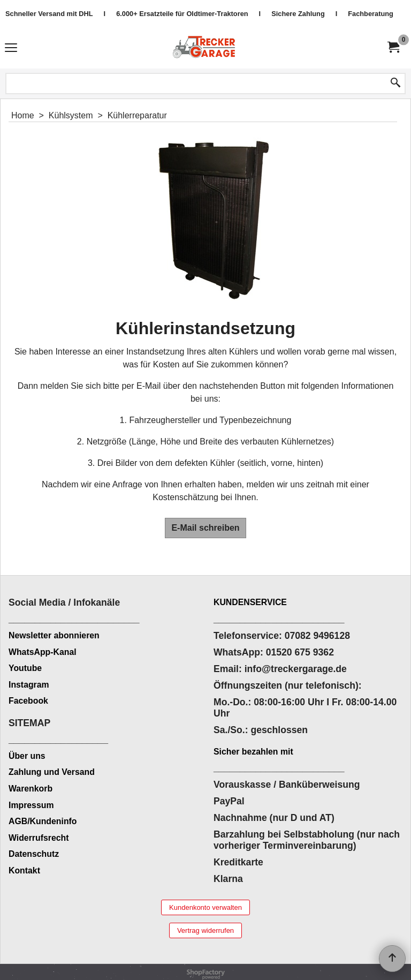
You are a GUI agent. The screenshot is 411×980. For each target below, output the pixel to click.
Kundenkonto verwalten (205, 907)
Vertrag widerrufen (205, 930)
